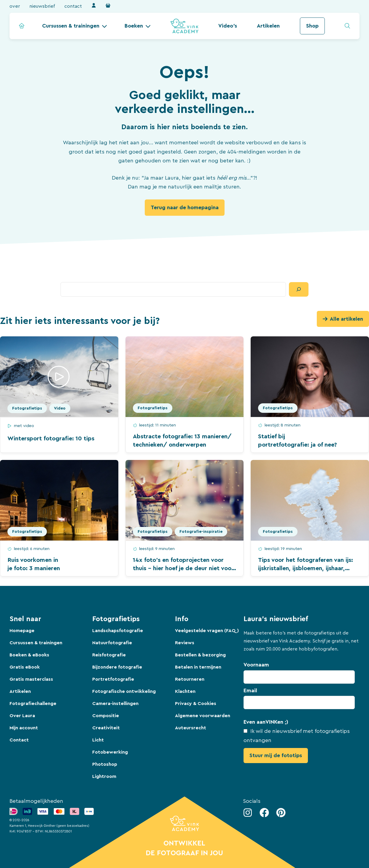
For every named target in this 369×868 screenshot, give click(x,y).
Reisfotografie (109, 655)
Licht (98, 740)
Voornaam (256, 665)
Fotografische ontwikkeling (124, 691)
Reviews (185, 643)
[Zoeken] (299, 289)
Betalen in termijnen (198, 667)
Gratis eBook (25, 667)
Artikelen (268, 26)
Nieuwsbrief (42, 6)
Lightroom (104, 776)
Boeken (134, 26)
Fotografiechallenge (33, 704)
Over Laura (22, 716)
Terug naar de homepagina (185, 207)
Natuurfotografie (112, 643)
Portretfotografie (113, 679)
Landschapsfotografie (118, 631)
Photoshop (105, 764)
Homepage (22, 631)
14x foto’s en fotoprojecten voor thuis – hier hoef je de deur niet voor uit (183, 568)
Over (15, 6)
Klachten (185, 691)
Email (250, 690)
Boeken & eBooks (29, 655)
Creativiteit (106, 728)
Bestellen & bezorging (200, 655)
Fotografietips (27, 408)
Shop (312, 26)
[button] (75, 26)
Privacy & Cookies (196, 704)
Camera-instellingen (115, 704)
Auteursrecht (191, 728)
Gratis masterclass (31, 679)
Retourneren (190, 679)
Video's (228, 26)
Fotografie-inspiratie (201, 532)
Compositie (106, 716)
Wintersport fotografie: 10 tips (51, 439)
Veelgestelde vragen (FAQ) (207, 631)
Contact (73, 6)
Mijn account (24, 728)
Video (60, 408)
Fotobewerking (110, 752)
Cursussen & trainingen (71, 26)
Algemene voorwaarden (203, 716)
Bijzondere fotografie (117, 667)
